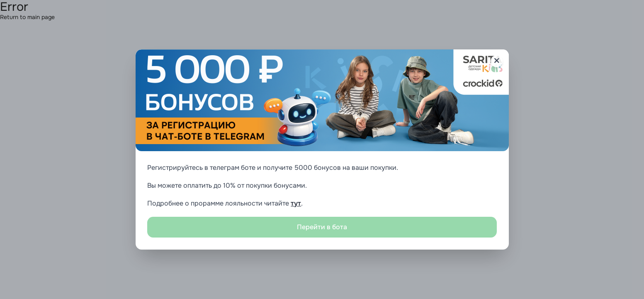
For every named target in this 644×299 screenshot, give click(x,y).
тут (296, 203)
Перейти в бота (322, 227)
